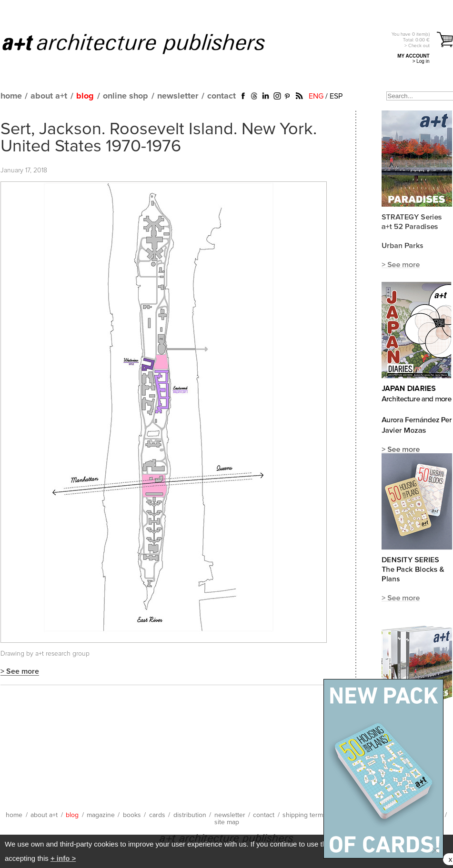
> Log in (421, 61)
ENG (316, 96)
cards (157, 815)
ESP (336, 96)
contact (221, 96)
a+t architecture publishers (146, 43)
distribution (190, 815)
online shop (126, 96)
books (132, 815)
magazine (101, 815)
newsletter (178, 96)
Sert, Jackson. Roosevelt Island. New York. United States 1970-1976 (159, 138)
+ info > (63, 858)
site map (227, 822)
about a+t (49, 96)
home (11, 96)
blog (85, 96)
